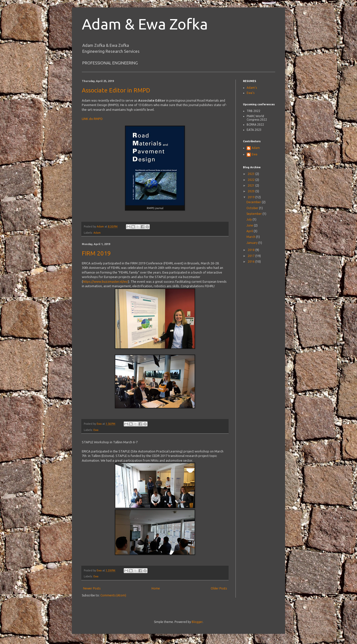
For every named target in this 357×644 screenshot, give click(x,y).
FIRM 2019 (96, 253)
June (250, 225)
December (254, 202)
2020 (252, 191)
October (253, 208)
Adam (97, 233)
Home (156, 588)
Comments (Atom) (113, 595)
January (252, 243)
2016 (252, 262)
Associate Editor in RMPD (116, 90)
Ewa (96, 430)
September (254, 214)
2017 (252, 256)
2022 (252, 180)
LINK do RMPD (92, 119)
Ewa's (251, 93)
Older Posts (219, 588)
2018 (252, 250)
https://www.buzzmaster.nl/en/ (105, 281)
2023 (252, 174)
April (250, 231)
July (250, 219)
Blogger (197, 622)
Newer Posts (92, 588)
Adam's (252, 88)
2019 (252, 197)
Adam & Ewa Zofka (145, 24)
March (251, 237)
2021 (252, 185)
